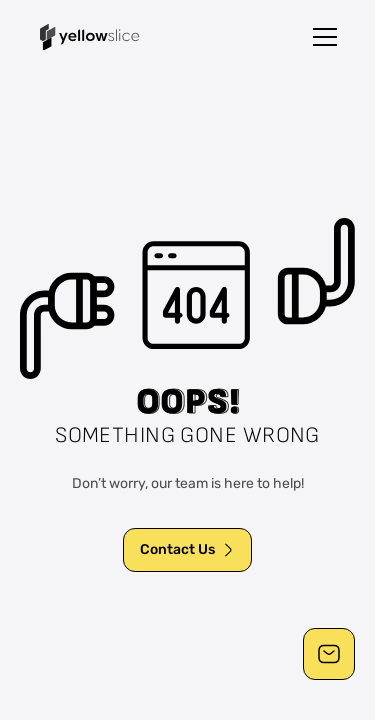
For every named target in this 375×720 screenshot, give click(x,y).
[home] (90, 37)
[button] (325, 37)
